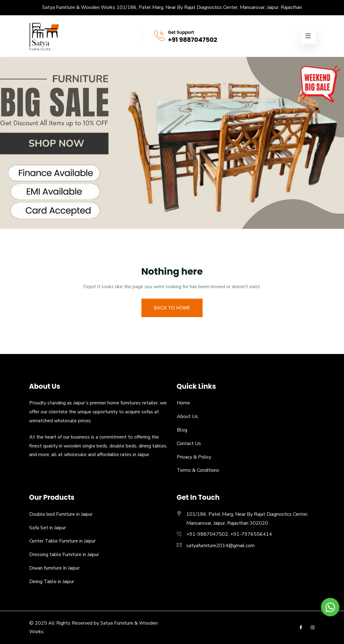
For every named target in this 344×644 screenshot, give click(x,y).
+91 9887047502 (192, 40)
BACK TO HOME (172, 308)
